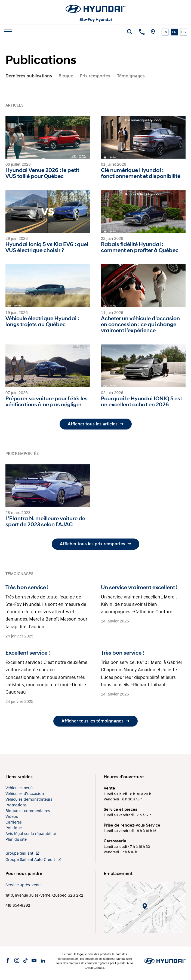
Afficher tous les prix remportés (95, 544)
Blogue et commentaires (28, 811)
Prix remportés (95, 76)
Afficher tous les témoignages (95, 721)
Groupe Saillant (23, 853)
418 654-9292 (18, 905)
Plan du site (16, 840)
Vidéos (12, 817)
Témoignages (131, 76)
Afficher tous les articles (96, 424)
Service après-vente (24, 885)
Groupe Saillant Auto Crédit (33, 860)
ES (183, 32)
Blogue (66, 76)
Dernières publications (29, 76)
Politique (14, 828)
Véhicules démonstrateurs (29, 799)
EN (165, 32)
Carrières (14, 822)
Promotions (16, 805)
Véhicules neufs (19, 788)
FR (174, 32)
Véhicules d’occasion (25, 794)
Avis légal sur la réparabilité (31, 834)
